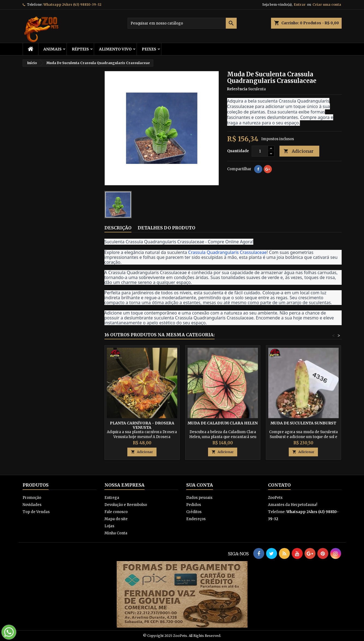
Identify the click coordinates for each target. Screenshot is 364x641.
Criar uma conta (327, 5)
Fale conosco (116, 512)
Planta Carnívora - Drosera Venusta (142, 425)
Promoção (32, 498)
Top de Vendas (36, 512)
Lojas (109, 526)
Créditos (194, 512)
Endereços (196, 519)
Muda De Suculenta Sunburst (303, 423)
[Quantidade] (260, 151)
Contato (279, 485)
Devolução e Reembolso (126, 505)
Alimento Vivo (115, 49)
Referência (237, 89)
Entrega (112, 498)
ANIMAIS (52, 49)
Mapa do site (116, 519)
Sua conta (200, 485)
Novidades (32, 505)
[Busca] (182, 23)
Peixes (149, 49)
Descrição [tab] (118, 228)
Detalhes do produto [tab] (166, 228)
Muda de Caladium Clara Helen (223, 423)
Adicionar (299, 151)
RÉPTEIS (80, 49)
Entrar (300, 5)
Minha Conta (116, 533)
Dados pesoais (199, 498)
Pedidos (194, 505)
